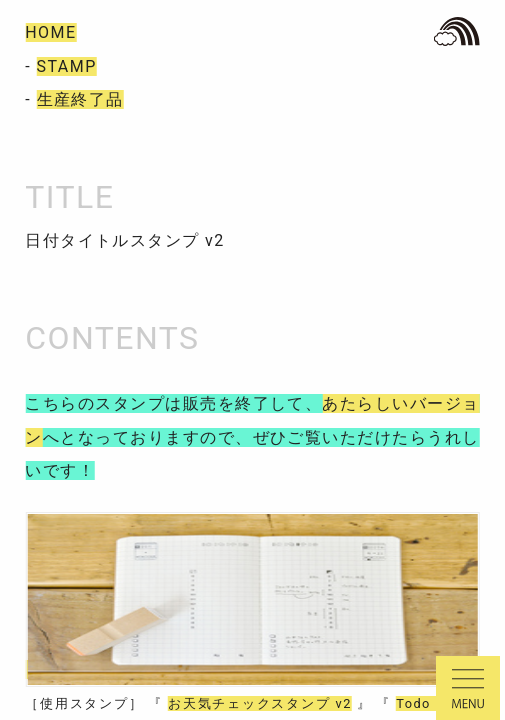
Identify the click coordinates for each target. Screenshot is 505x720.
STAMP (67, 66)
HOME (50, 32)
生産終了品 (80, 99)
